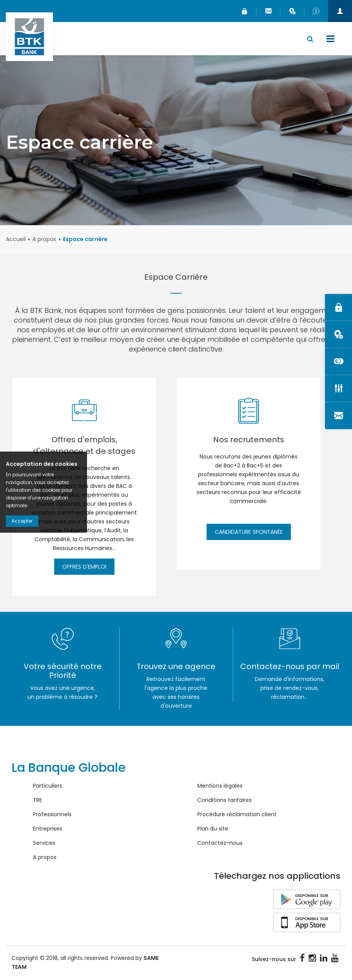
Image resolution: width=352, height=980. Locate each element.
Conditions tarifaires (225, 801)
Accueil (16, 240)
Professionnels (52, 815)
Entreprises (48, 829)
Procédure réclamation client (237, 815)
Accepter (22, 521)
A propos (44, 240)
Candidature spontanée (249, 533)
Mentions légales (220, 786)
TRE (38, 801)
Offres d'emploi (84, 567)
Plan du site (213, 829)
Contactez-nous (220, 844)
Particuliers (48, 786)
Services (44, 844)
